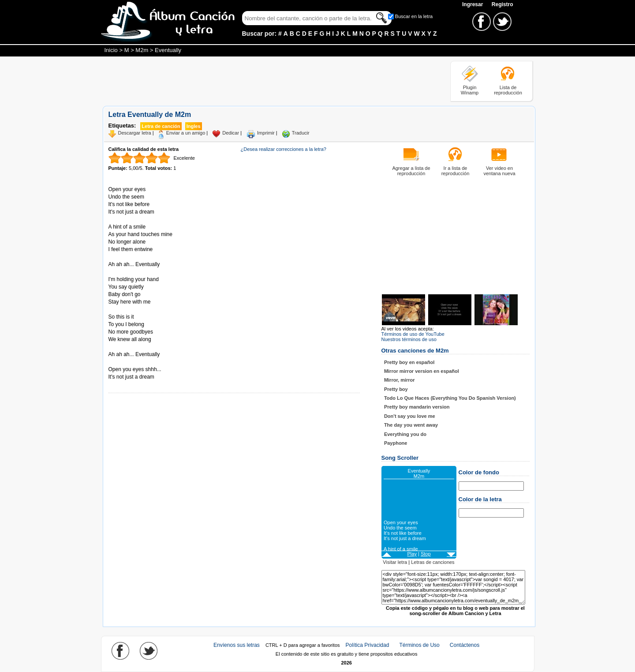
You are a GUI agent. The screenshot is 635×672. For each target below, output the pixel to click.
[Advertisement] (263, 81)
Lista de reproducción (508, 90)
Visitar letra (395, 562)
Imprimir (266, 133)
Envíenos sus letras (237, 645)
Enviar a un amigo (186, 133)
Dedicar (231, 133)
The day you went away (411, 425)
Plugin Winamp (470, 90)
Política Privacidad (368, 645)
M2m (142, 50)
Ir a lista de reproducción (456, 171)
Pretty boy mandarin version (417, 407)
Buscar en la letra (414, 16)
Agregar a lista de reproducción (411, 171)
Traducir (301, 133)
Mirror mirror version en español (422, 371)
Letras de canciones (433, 562)
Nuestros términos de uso (409, 339)
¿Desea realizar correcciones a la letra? (284, 149)
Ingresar (473, 4)
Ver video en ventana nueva (499, 171)
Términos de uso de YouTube (413, 334)
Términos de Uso (419, 645)
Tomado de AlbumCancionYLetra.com (146, 362)
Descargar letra (135, 133)
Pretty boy (396, 389)
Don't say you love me (410, 416)
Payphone (396, 443)
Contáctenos (465, 645)
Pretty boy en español (409, 362)
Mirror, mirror (400, 380)
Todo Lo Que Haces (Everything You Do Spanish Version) (450, 398)
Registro (502, 4)
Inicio (111, 50)
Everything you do (405, 434)
